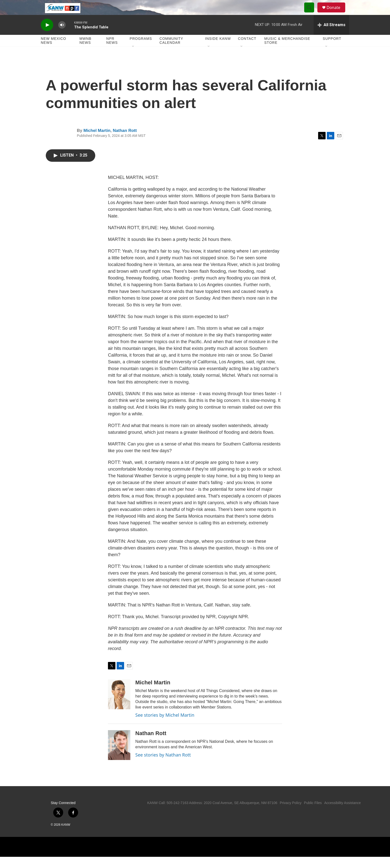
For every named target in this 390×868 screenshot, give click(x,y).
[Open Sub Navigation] (133, 58)
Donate (337, 13)
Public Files (313, 814)
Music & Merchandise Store (287, 52)
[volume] (62, 36)
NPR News (112, 52)
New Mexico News (53, 52)
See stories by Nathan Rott (163, 766)
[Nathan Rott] (119, 756)
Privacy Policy (291, 814)
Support (332, 50)
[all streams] (331, 36)
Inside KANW (218, 50)
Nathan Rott (125, 142)
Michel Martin (97, 142)
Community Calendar (171, 52)
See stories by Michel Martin (165, 726)
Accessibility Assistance (342, 814)
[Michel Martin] (119, 705)
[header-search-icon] (311, 13)
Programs (141, 50)
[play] (47, 36)
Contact (247, 50)
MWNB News (85, 52)
